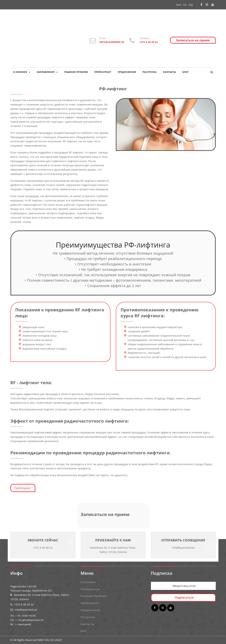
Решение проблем (76, 72)
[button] (212, 72)
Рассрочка (150, 72)
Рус (185, 5)
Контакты (169, 72)
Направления (47, 72)
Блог (186, 72)
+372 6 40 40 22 (22, 604)
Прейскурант (103, 72)
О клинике (22, 72)
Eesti (179, 5)
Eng (191, 5)
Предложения (127, 72)
